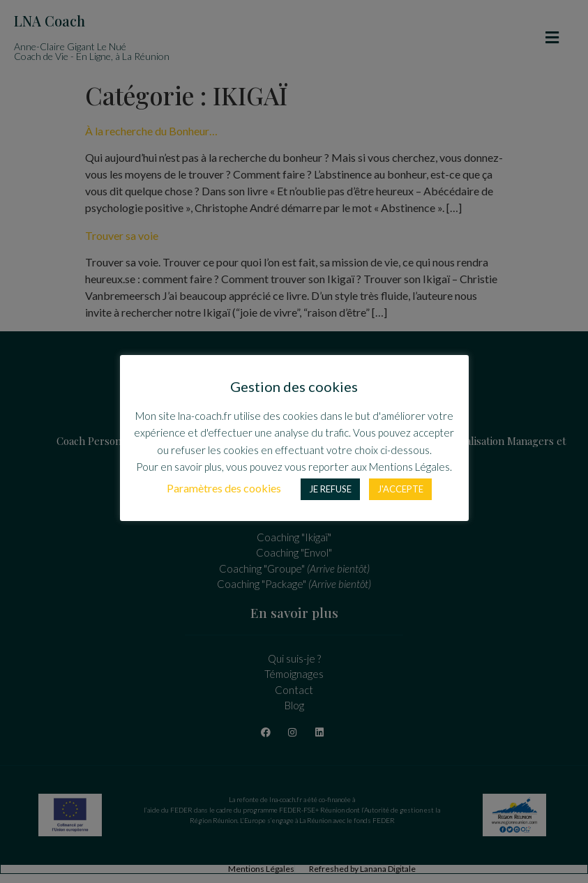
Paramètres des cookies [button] (224, 488)
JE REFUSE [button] (330, 489)
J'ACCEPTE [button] (400, 489)
